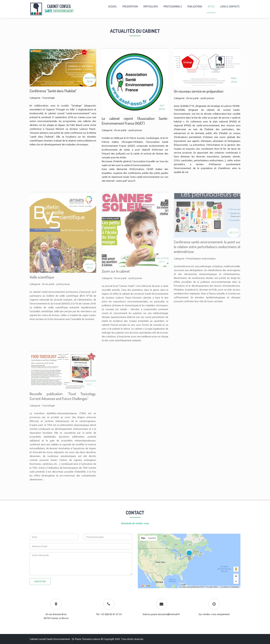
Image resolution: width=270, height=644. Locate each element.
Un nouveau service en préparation (199, 91)
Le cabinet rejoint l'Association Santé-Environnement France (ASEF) (135, 121)
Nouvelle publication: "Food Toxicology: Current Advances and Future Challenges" (63, 396)
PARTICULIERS (151, 6)
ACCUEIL (113, 6)
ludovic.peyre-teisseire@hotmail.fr (161, 614)
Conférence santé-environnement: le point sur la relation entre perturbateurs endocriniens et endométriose (207, 247)
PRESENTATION (130, 6)
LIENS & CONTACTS (230, 6)
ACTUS (211, 6)
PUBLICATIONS (195, 6)
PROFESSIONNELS (173, 6)
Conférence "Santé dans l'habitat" (53, 91)
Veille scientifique (42, 277)
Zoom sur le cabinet (116, 271)
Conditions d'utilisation (230, 587)
